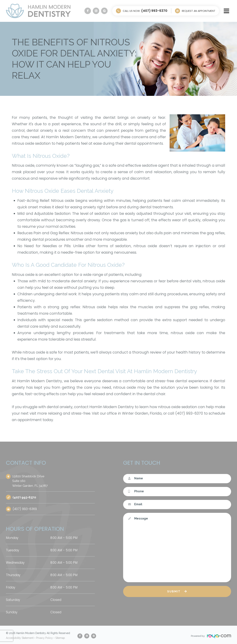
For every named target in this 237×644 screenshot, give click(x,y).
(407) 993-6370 (25, 497)
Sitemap (60, 636)
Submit (174, 591)
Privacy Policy (44, 636)
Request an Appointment (199, 11)
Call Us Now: (145, 11)
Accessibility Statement (20, 636)
